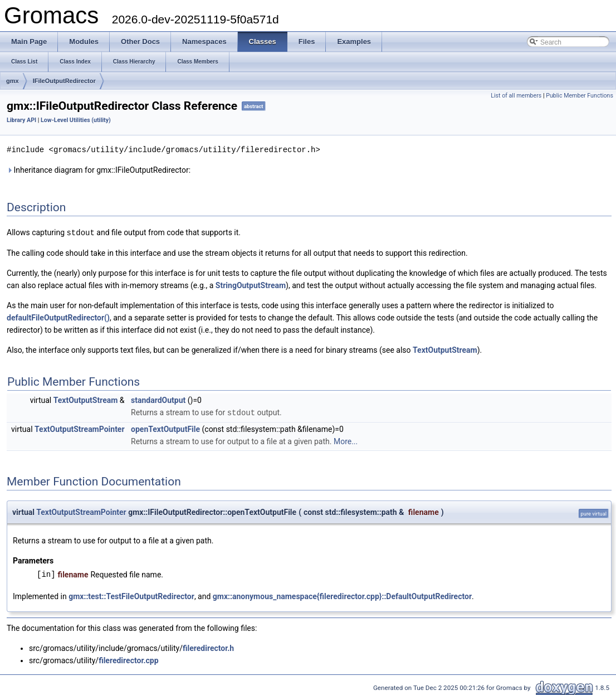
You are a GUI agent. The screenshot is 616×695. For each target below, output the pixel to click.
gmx (13, 81)
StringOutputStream (251, 284)
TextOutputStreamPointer (80, 427)
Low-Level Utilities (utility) (76, 120)
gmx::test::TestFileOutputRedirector (131, 595)
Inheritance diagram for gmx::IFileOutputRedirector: (99, 169)
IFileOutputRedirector (64, 81)
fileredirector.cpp (128, 659)
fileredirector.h (208, 647)
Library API (21, 120)
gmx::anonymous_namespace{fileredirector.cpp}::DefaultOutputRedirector (342, 595)
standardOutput (158, 399)
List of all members (516, 96)
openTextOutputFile (165, 427)
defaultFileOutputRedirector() (58, 317)
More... (346, 440)
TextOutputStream (445, 349)
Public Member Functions (580, 96)
